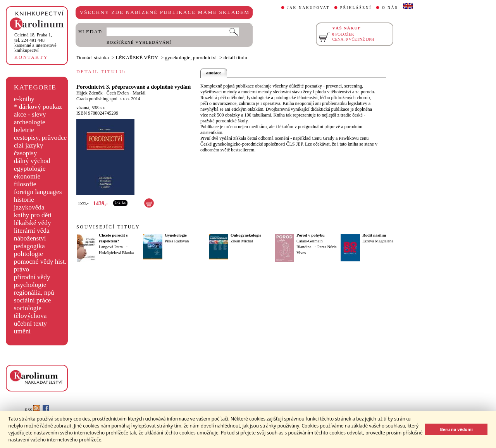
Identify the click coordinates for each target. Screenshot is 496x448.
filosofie (25, 184)
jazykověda (29, 207)
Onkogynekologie (246, 235)
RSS (32, 410)
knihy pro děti (33, 215)
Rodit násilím (374, 235)
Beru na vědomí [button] (456, 429)
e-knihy (24, 99)
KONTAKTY (31, 57)
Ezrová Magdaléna (378, 241)
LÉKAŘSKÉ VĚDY (137, 58)
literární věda (32, 231)
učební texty (30, 324)
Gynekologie (176, 235)
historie (24, 200)
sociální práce (33, 300)
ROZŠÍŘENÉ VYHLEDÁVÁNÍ (139, 42)
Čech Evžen (118, 93)
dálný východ (32, 161)
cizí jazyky (29, 145)
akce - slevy (30, 114)
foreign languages (38, 192)
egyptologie (30, 169)
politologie (28, 254)
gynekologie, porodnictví (191, 58)
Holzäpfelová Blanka (116, 253)
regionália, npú (34, 293)
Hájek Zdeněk (90, 93)
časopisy (26, 153)
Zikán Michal (242, 241)
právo (22, 269)
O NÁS (390, 8)
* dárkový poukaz (38, 107)
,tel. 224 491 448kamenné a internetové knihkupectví (35, 43)
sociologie (28, 308)
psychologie (30, 285)
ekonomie (27, 176)
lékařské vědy (33, 223)
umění (22, 331)
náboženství (30, 238)
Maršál (139, 93)
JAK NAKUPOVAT (308, 8)
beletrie (24, 130)
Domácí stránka (93, 58)
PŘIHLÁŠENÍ (356, 8)
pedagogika (29, 246)
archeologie (30, 122)
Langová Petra (111, 247)
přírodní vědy (32, 277)
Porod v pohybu (311, 235)
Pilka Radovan (177, 241)
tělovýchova (30, 316)
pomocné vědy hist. (40, 262)
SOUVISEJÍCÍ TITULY (108, 227)
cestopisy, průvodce (40, 138)
